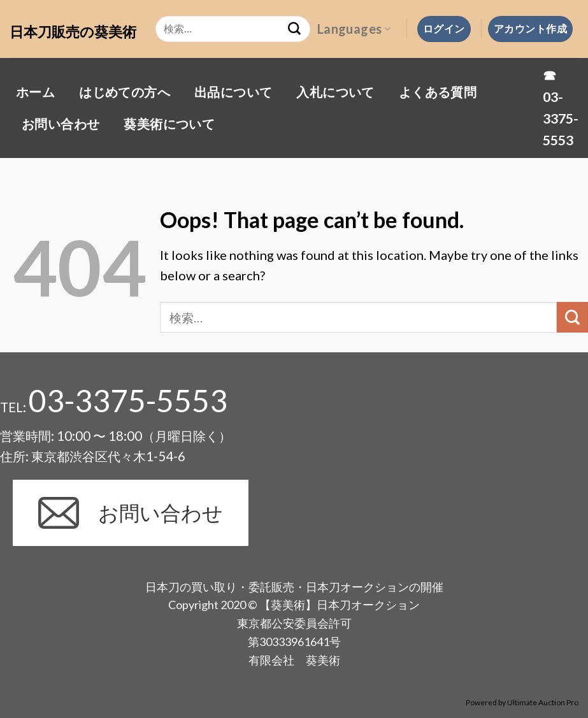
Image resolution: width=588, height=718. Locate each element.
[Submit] (572, 318)
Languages (354, 29)
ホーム (35, 92)
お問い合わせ (61, 124)
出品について (233, 92)
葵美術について (169, 124)
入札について (335, 92)
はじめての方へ (125, 92)
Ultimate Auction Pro (543, 702)
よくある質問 (438, 92)
